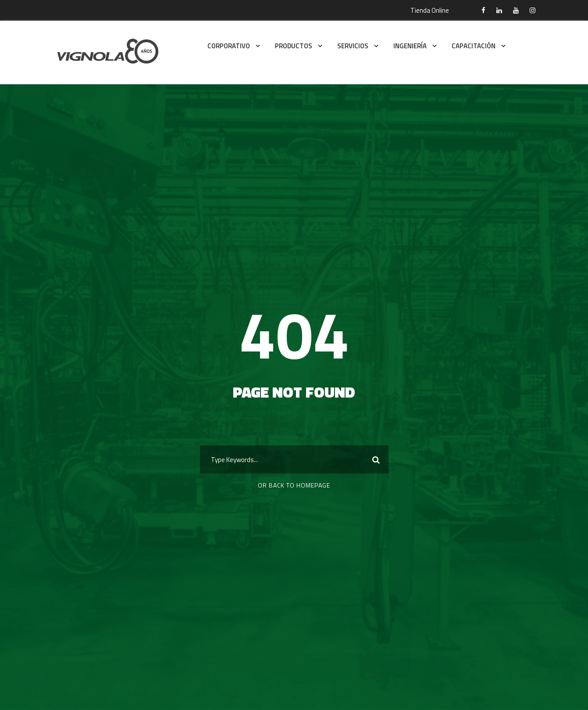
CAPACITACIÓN (474, 46)
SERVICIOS (353, 46)
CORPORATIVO (229, 46)
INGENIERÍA (410, 46)
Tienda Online (430, 10)
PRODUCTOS (294, 46)
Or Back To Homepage (294, 485)
